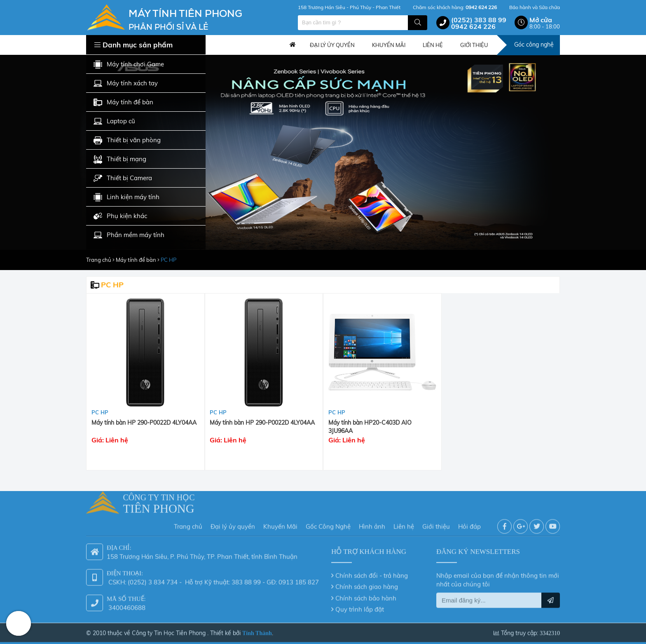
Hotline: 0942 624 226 (19, 623)
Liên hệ (404, 524)
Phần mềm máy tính (129, 235)
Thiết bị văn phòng (127, 140)
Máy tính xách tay (126, 83)
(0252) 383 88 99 (479, 20)
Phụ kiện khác (120, 216)
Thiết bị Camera (123, 178)
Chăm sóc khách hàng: (455, 7)
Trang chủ (293, 45)
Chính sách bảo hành (366, 595)
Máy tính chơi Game (129, 65)
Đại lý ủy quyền (233, 524)
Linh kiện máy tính (126, 197)
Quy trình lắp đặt (360, 607)
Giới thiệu (436, 524)
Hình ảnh (372, 524)
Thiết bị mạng (120, 159)
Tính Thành (257, 630)
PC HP (169, 260)
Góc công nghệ (534, 45)
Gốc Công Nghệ (328, 524)
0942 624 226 (473, 26)
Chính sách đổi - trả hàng (372, 572)
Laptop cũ (114, 121)
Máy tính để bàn (123, 102)
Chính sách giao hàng (367, 584)
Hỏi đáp (469, 524)
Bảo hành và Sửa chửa (535, 7)
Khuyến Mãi (280, 524)
